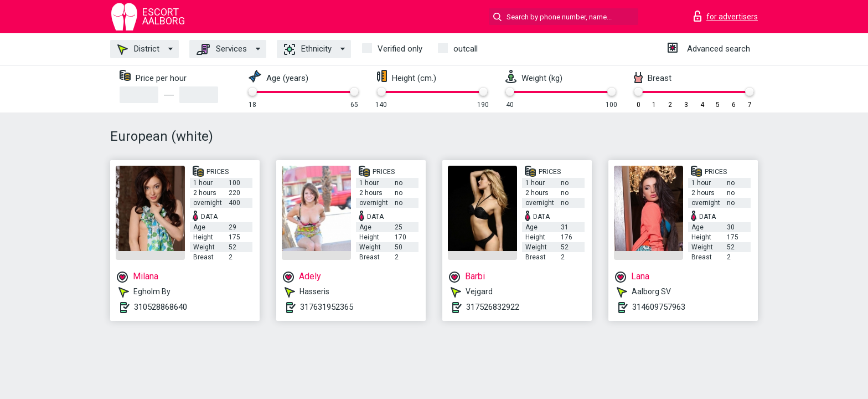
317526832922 (493, 307)
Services (222, 49)
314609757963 (659, 307)
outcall (466, 49)
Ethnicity (308, 49)
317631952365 (327, 307)
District (138, 49)
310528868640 (161, 307)
